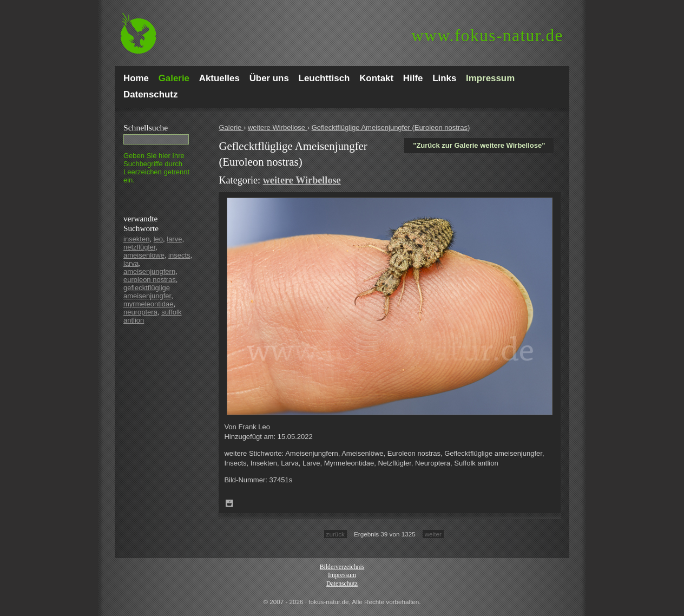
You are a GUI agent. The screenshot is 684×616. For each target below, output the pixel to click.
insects (179, 255)
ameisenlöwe (144, 255)
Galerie (231, 127)
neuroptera (140, 312)
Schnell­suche (146, 127)
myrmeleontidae (149, 304)
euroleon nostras (150, 280)
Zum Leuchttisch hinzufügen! (229, 503)
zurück (336, 534)
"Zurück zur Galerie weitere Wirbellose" (479, 145)
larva (131, 263)
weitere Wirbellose (278, 127)
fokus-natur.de (487, 35)
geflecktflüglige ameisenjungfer (147, 292)
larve (174, 239)
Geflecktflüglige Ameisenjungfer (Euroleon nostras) (391, 127)
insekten (136, 239)
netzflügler (139, 247)
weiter (433, 534)
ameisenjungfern (149, 271)
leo (158, 239)
